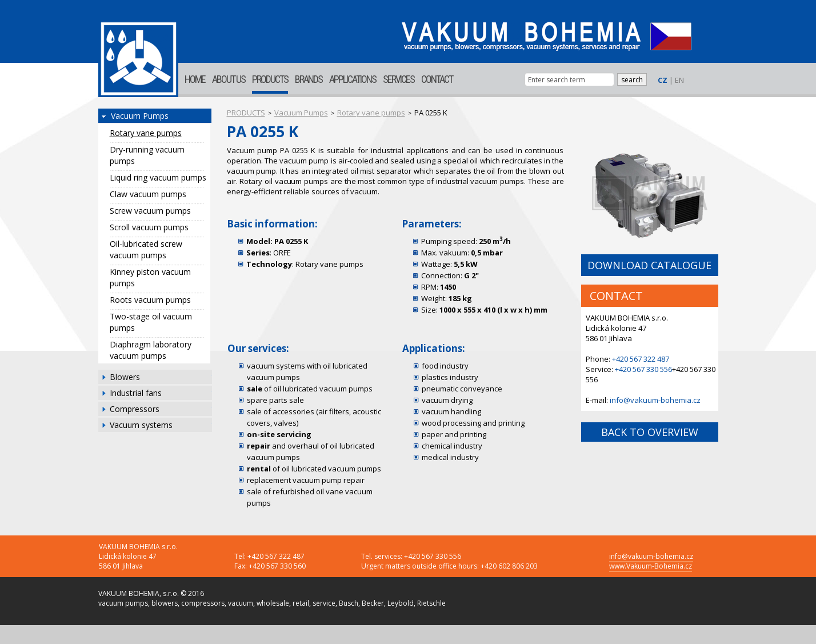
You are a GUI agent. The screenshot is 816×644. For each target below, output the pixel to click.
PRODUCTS (270, 79)
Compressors (135, 409)
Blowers (125, 377)
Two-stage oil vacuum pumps (151, 322)
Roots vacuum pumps (150, 300)
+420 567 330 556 (643, 369)
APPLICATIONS (353, 79)
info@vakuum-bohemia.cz (655, 400)
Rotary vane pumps (146, 133)
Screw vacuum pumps (150, 211)
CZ (663, 80)
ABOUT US (229, 79)
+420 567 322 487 (641, 359)
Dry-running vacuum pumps (147, 155)
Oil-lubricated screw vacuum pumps (146, 249)
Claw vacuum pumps (148, 194)
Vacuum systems (141, 425)
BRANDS (309, 79)
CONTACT (437, 79)
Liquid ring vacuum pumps (158, 177)
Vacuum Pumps (140, 116)
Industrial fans (136, 393)
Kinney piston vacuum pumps (150, 277)
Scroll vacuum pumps (149, 227)
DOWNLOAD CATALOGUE (649, 265)
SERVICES (399, 79)
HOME (195, 79)
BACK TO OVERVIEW (650, 432)
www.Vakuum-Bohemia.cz (651, 566)
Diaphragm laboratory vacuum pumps (151, 350)
